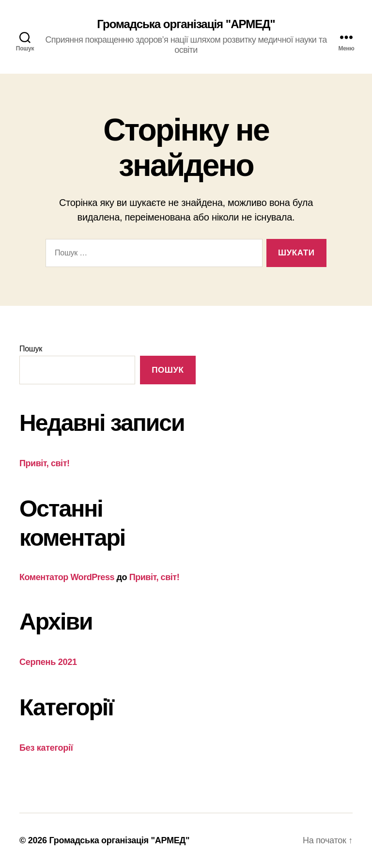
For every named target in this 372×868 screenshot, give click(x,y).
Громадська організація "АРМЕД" (186, 24)
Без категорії (46, 748)
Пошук (31, 349)
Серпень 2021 (48, 662)
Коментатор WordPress (67, 577)
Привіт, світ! (45, 463)
